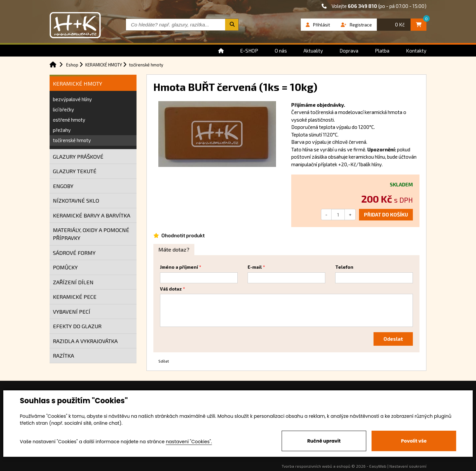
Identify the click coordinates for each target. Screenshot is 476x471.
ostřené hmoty (69, 120)
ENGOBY (63, 186)
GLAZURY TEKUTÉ (75, 171)
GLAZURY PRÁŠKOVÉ (78, 157)
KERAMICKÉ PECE (75, 297)
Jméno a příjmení (179, 267)
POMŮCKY (65, 267)
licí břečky (63, 109)
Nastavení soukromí (408, 466)
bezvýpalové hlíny (72, 99)
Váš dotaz (171, 289)
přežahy (62, 130)
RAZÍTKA (63, 355)
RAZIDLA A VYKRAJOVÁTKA (85, 341)
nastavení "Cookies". (189, 442)
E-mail (255, 267)
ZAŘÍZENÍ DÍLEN (73, 282)
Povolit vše (414, 441)
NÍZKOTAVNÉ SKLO (76, 200)
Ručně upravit (324, 441)
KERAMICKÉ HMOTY (78, 83)
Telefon (344, 267)
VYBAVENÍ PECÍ (72, 312)
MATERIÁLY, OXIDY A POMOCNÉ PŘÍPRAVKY (91, 234)
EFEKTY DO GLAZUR (77, 326)
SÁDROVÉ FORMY (74, 253)
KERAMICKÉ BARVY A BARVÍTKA (92, 215)
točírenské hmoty (72, 140)
